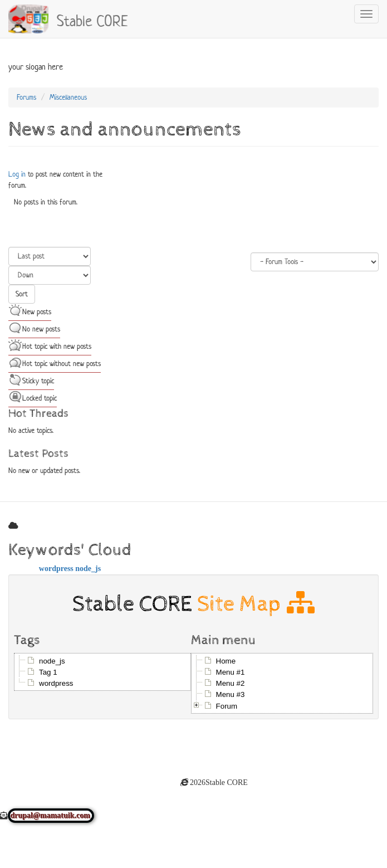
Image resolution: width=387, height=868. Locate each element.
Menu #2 (231, 683)
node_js (88, 568)
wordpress (56, 568)
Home (226, 661)
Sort (22, 294)
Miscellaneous (68, 97)
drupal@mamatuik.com (51, 816)
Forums (26, 97)
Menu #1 (231, 672)
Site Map (256, 604)
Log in (17, 174)
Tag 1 (48, 672)
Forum (227, 706)
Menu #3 (231, 694)
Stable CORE (92, 19)
